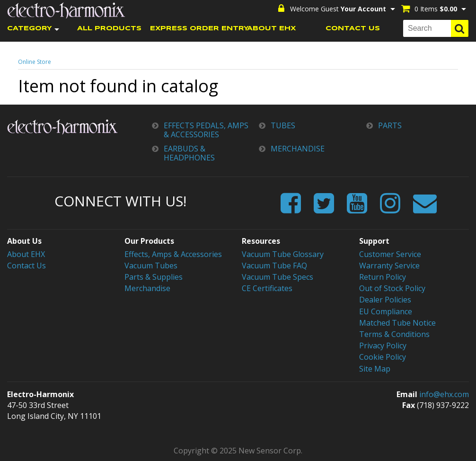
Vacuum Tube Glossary (283, 254)
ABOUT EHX (271, 29)
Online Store (35, 62)
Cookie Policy (383, 357)
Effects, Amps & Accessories (173, 254)
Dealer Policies (385, 300)
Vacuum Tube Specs (278, 277)
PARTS (390, 126)
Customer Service (390, 254)
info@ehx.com (444, 394)
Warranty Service (389, 266)
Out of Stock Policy (392, 288)
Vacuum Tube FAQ (274, 266)
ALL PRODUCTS (109, 29)
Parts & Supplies (154, 277)
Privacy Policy (383, 346)
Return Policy (383, 277)
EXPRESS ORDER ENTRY (191, 29)
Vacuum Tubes (151, 266)
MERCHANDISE (298, 149)
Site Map (375, 369)
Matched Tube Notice (397, 323)
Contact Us (26, 266)
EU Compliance (386, 311)
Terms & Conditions (394, 334)
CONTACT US (353, 29)
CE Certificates (267, 288)
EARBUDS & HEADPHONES (189, 153)
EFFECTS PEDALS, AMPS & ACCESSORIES (206, 130)
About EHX (26, 254)
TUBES (283, 126)
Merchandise (147, 288)
